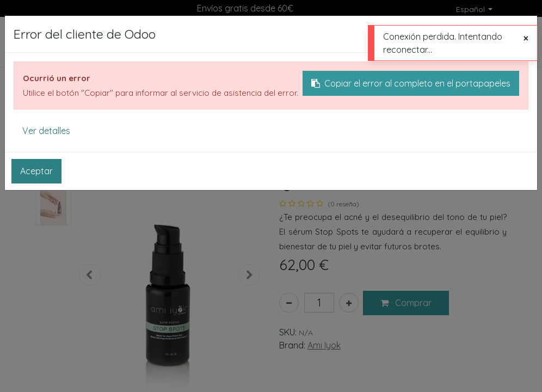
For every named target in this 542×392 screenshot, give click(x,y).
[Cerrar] (526, 38)
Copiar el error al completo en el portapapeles (411, 83)
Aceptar (36, 171)
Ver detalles (46, 131)
